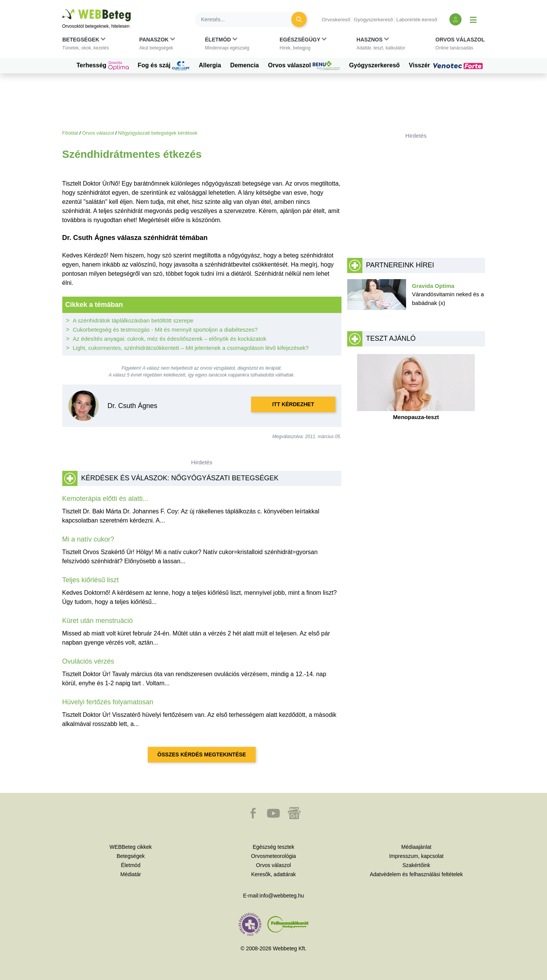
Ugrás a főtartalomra (62, 9)
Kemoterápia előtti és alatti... (105, 499)
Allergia (210, 65)
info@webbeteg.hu (282, 896)
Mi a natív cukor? (88, 539)
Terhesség (102, 66)
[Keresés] (248, 19)
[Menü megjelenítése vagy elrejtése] (473, 19)
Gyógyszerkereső (373, 20)
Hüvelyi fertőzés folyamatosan (108, 702)
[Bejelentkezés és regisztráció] (455, 19)
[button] (86, 45)
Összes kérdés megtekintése (202, 754)
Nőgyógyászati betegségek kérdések (158, 133)
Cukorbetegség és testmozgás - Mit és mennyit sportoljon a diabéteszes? (165, 330)
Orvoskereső (336, 20)
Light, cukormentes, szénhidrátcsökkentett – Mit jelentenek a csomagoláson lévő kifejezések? (191, 348)
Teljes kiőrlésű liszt (91, 580)
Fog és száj (164, 66)
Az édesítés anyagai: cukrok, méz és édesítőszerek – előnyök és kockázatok (170, 339)
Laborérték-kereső (417, 20)
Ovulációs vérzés (88, 661)
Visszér (447, 65)
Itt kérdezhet (293, 404)
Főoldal (70, 133)
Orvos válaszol (304, 66)
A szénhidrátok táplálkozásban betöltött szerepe (133, 320)
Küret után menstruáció (98, 621)
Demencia (245, 65)
